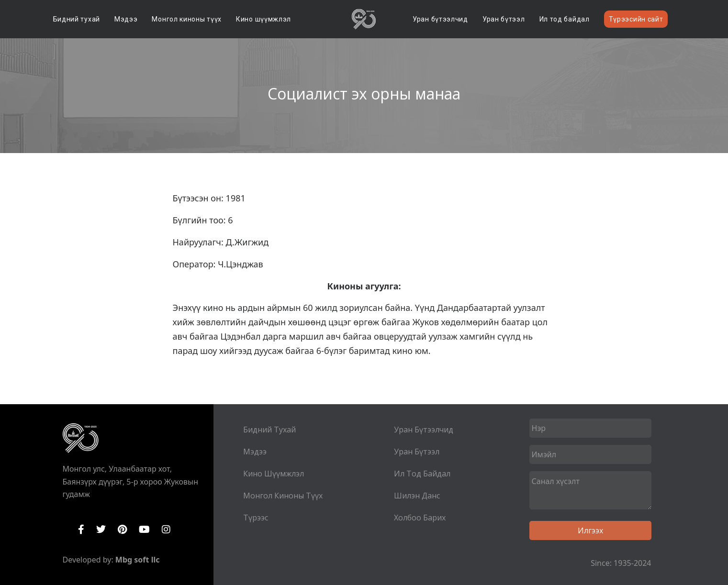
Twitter (101, 530)
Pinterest (122, 530)
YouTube (144, 530)
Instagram (166, 530)
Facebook (81, 530)
